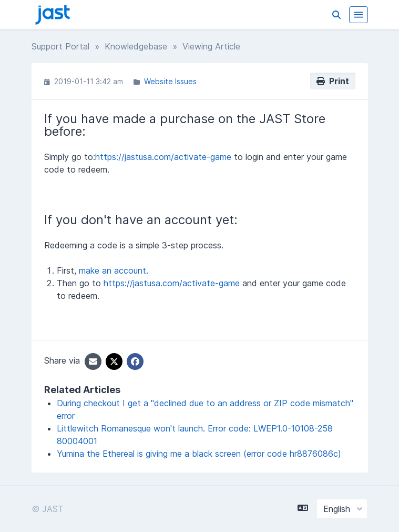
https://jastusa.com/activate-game (163, 157)
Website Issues (170, 81)
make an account (112, 270)
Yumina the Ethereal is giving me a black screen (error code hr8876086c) (199, 454)
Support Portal (60, 46)
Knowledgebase (136, 46)
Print (333, 81)
